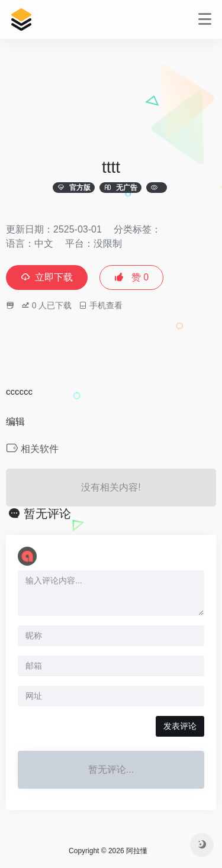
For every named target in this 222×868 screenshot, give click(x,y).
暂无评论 (47, 514)
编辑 (15, 422)
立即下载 (47, 277)
